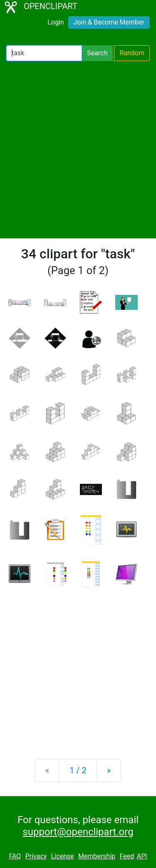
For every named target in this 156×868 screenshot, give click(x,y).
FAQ (15, 856)
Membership (97, 856)
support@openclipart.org (78, 832)
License (63, 856)
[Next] (109, 770)
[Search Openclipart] (44, 53)
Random (132, 53)
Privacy (36, 856)
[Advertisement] (78, 150)
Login (56, 22)
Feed (127, 856)
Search (97, 53)
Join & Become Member (109, 22)
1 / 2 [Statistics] (78, 770)
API (142, 856)
